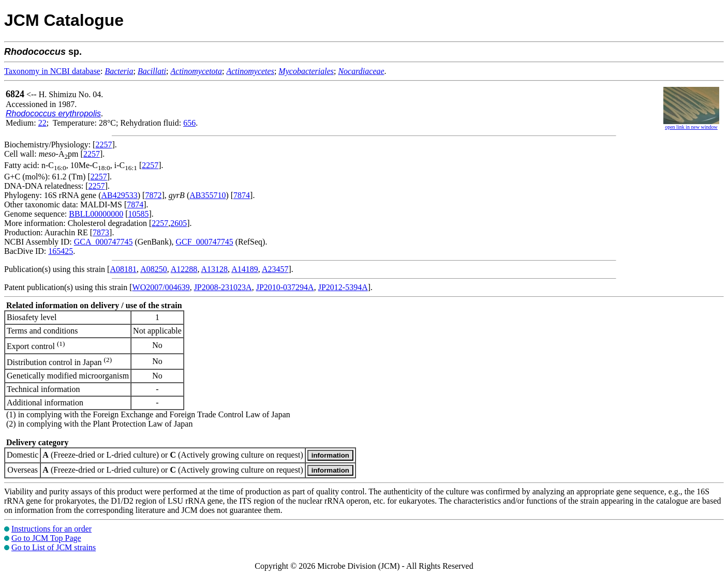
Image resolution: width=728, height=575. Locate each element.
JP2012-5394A (343, 287)
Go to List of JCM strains (54, 547)
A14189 (245, 269)
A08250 (154, 269)
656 (189, 123)
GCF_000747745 (205, 242)
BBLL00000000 (96, 214)
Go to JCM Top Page (46, 538)
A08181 (123, 269)
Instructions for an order (51, 529)
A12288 (184, 269)
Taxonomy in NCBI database (52, 71)
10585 (139, 214)
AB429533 (120, 195)
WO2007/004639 (161, 287)
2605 (179, 223)
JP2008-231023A (223, 287)
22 (42, 123)
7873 (101, 232)
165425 (61, 251)
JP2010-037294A (285, 287)
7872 (153, 195)
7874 (242, 195)
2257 (103, 145)
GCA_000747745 (103, 242)
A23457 (275, 269)
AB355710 (207, 195)
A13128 (215, 269)
